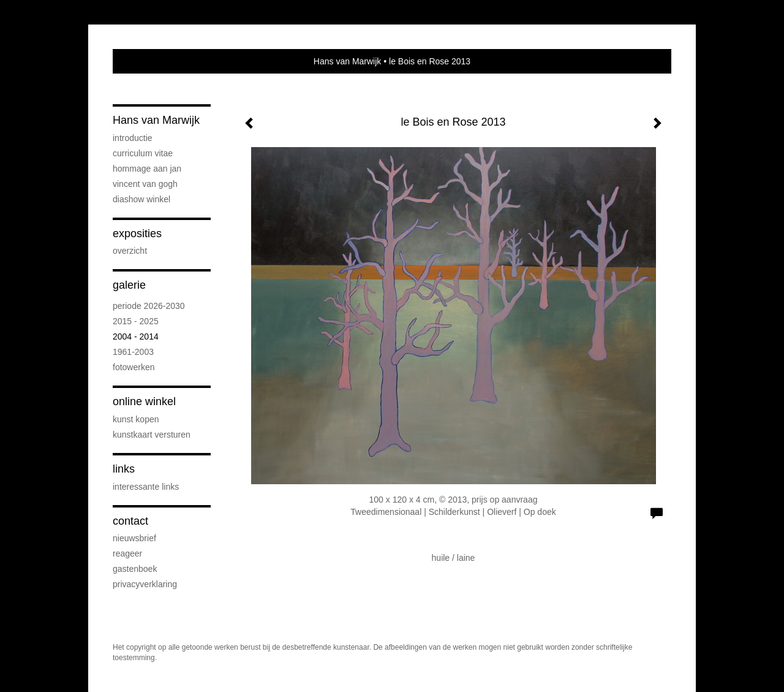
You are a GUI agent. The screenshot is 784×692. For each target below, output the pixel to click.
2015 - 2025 (136, 321)
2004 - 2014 (136, 336)
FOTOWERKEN (134, 367)
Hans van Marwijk (347, 61)
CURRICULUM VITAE (143, 153)
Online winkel (144, 401)
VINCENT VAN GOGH (145, 184)
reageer (127, 553)
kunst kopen (136, 419)
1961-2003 (133, 352)
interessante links (146, 487)
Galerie (129, 285)
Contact (130, 521)
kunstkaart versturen (152, 435)
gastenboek (135, 569)
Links (124, 469)
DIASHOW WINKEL (141, 199)
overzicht (130, 251)
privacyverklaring (145, 584)
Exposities (137, 234)
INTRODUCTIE (133, 138)
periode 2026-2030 (149, 306)
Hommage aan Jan (147, 169)
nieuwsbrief (134, 538)
